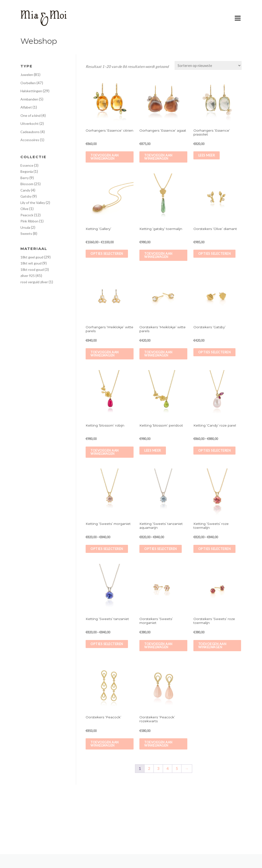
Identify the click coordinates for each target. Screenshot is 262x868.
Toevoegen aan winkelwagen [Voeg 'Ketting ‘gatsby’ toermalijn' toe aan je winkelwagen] (158, 255)
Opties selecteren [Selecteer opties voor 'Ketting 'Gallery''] (107, 254)
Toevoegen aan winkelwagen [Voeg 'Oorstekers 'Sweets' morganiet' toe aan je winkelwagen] (158, 645)
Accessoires (30, 140)
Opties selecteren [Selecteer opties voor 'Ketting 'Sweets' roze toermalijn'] (215, 549)
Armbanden (29, 99)
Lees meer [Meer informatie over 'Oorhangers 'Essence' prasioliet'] (207, 155)
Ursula (25, 227)
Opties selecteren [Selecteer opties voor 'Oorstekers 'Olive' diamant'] (215, 254)
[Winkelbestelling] (208, 65)
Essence (27, 165)
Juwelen (27, 75)
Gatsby (26, 196)
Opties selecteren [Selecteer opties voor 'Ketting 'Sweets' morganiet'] (107, 549)
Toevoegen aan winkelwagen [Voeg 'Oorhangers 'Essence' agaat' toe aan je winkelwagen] (158, 157)
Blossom (27, 184)
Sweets (26, 233)
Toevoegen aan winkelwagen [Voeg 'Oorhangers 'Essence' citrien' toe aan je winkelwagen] (105, 157)
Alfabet (26, 107)
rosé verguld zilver (34, 282)
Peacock (27, 215)
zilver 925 (28, 276)
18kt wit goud (31, 263)
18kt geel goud (32, 257)
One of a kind (31, 115)
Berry (25, 178)
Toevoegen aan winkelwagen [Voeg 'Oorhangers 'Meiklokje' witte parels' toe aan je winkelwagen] (105, 354)
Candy (25, 190)
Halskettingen (31, 91)
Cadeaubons (30, 132)
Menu (238, 18)
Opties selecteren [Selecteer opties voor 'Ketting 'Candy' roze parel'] (215, 450)
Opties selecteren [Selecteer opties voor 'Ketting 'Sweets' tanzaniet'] (107, 644)
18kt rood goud (32, 270)
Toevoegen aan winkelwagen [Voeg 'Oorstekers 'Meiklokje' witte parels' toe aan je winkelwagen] (158, 354)
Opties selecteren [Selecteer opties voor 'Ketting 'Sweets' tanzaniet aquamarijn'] (161, 549)
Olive (24, 209)
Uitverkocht (30, 123)
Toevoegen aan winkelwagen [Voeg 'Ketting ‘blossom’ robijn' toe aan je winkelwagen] (105, 452)
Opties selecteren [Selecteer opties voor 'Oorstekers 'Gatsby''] (215, 352)
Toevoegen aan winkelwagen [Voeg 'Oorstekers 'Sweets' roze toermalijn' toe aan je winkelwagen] (212, 645)
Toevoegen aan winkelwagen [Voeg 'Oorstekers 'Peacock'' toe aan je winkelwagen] (105, 744)
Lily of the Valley (33, 203)
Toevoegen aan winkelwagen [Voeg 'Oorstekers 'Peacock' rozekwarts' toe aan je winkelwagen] (158, 744)
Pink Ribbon (29, 221)
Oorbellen (28, 83)
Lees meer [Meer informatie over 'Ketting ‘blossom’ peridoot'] (153, 450)
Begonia (27, 171)
